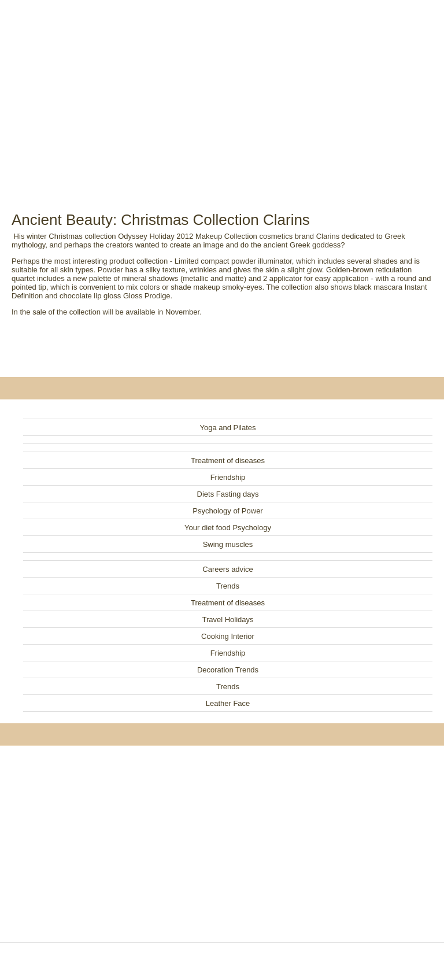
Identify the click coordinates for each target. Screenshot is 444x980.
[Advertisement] (222, 93)
